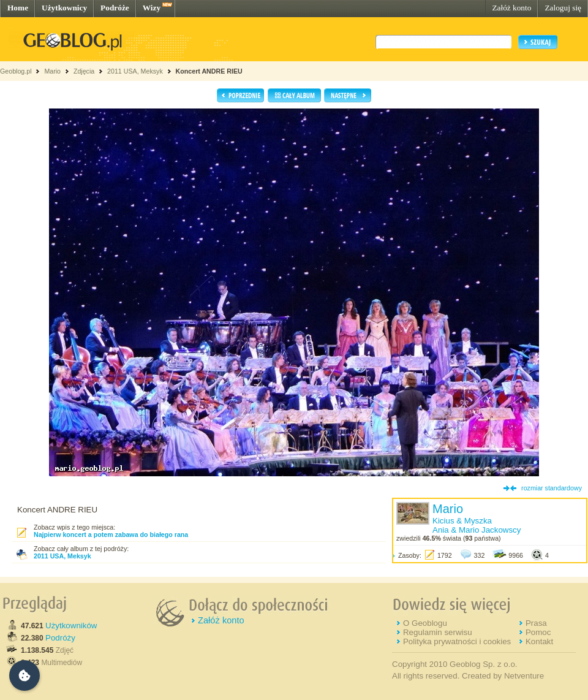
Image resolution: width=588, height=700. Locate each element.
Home (18, 8)
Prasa (536, 623)
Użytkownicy (64, 8)
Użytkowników (71, 626)
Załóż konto (511, 8)
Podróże (115, 8)
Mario (52, 71)
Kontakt (539, 641)
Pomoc (538, 632)
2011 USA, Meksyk (135, 71)
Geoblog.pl (16, 71)
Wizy (152, 8)
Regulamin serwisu (438, 632)
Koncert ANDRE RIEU (209, 71)
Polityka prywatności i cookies (457, 641)
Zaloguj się (563, 8)
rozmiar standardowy (552, 488)
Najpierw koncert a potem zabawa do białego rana (111, 535)
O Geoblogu (425, 623)
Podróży (60, 638)
